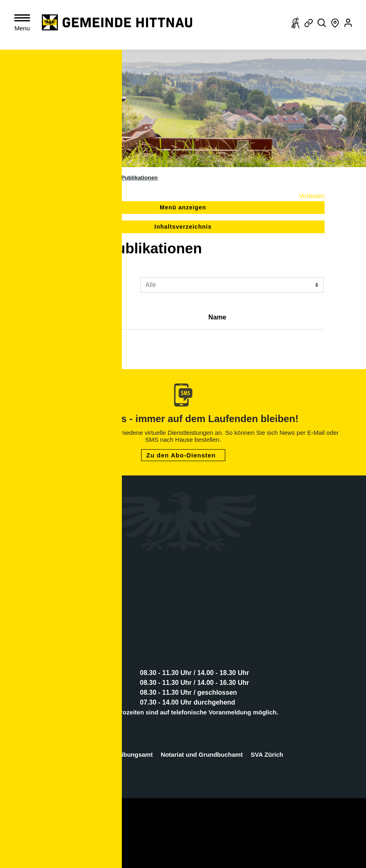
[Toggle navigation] (24, 24)
